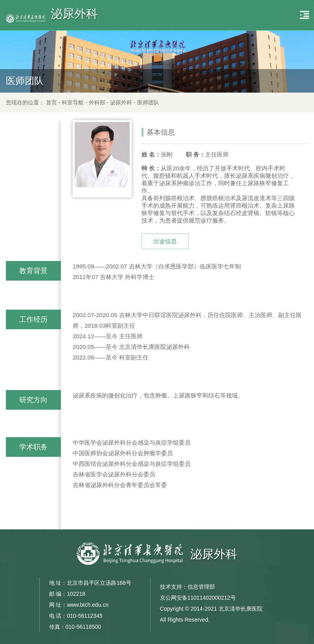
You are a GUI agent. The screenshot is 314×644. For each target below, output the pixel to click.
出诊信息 (165, 241)
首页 (51, 102)
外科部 (97, 102)
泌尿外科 (121, 102)
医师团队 (148, 102)
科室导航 (73, 102)
